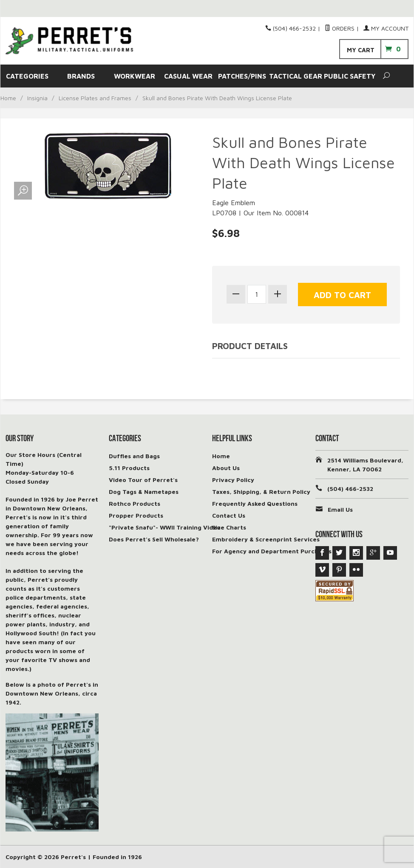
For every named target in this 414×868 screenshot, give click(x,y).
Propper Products (136, 515)
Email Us (340, 509)
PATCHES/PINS (242, 76)
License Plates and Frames (95, 98)
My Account (386, 28)
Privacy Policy (233, 480)
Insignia (37, 98)
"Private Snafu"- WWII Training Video (165, 527)
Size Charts (229, 527)
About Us (226, 468)
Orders (340, 28)
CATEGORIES (27, 76)
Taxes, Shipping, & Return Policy (261, 492)
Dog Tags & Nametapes (144, 492)
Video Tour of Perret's (143, 480)
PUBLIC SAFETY (350, 76)
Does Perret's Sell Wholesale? (154, 539)
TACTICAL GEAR (296, 76)
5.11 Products (129, 468)
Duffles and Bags (134, 456)
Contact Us (229, 515)
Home (8, 98)
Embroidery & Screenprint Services (266, 539)
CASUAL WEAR (188, 76)
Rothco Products (135, 503)
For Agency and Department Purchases (272, 551)
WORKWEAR (135, 76)
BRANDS (81, 76)
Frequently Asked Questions (255, 503)
